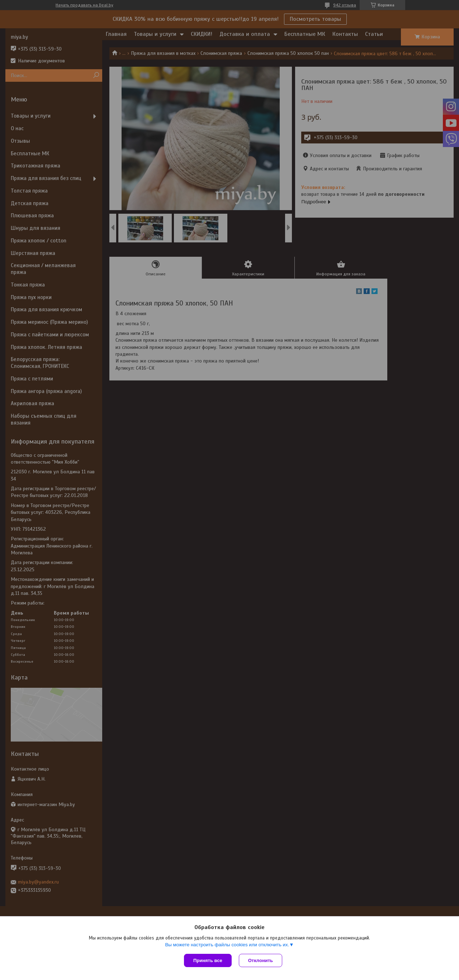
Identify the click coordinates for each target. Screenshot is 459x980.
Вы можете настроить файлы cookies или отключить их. (227, 945)
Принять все (208, 960)
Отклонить (261, 960)
